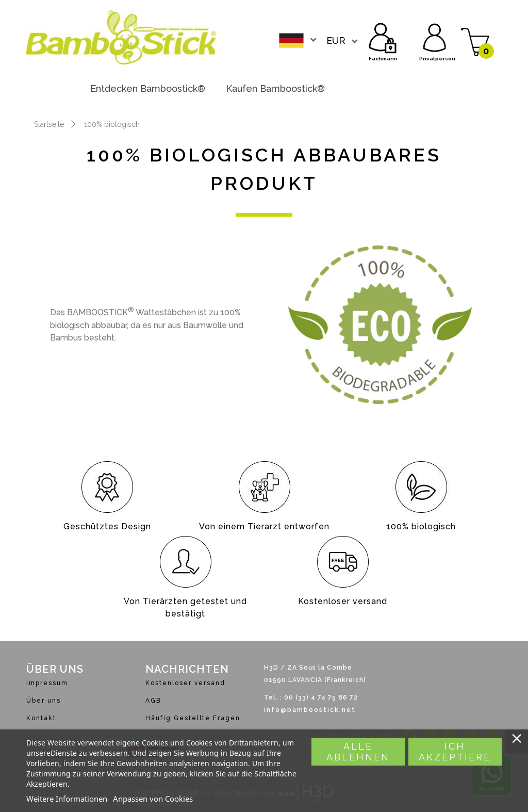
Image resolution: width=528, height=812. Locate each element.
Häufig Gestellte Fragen (193, 718)
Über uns (44, 701)
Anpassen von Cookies (153, 799)
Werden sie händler (392, 88)
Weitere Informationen (67, 799)
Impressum (47, 683)
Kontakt (41, 718)
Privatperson (435, 36)
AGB (153, 701)
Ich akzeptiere (455, 752)
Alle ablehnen (358, 752)
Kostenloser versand (185, 683)
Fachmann (383, 36)
